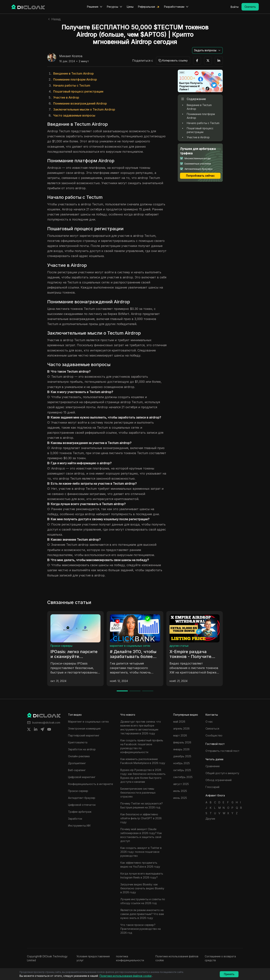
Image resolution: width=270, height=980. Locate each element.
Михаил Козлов (71, 56)
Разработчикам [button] (176, 7)
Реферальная (147, 7)
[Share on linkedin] (36, 729)
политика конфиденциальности (130, 958)
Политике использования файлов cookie (177, 958)
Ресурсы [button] (115, 7)
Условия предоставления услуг (93, 958)
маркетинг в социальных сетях (130, 646)
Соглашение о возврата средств (220, 958)
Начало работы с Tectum (72, 85)
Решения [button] (95, 7)
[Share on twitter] (29, 729)
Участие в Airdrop (66, 97)
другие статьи (179, 646)
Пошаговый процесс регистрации (78, 91)
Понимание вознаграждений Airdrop (80, 103)
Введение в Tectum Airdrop (73, 73)
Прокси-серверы (61, 646)
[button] (207, 50)
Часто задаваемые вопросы (74, 115)
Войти (235, 7)
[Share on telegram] (42, 729)
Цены (130, 7)
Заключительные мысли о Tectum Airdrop (84, 109)
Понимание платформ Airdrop (75, 79)
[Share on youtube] (49, 729)
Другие (210, 819)
